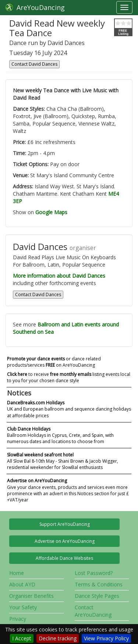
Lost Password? (94, 573)
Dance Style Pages (97, 596)
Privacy (18, 619)
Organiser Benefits (31, 596)
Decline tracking (58, 638)
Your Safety (23, 607)
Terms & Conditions (99, 584)
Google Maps (51, 212)
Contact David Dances (34, 64)
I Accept (22, 638)
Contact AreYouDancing (93, 611)
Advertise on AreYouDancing (65, 541)
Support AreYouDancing (65, 524)
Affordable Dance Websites (64, 558)
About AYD (22, 584)
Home (17, 573)
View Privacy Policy (106, 638)
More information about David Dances (59, 276)
